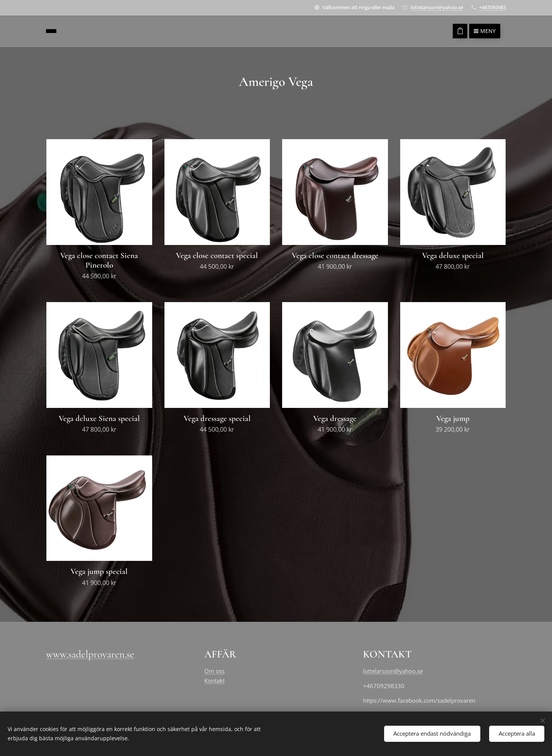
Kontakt (214, 680)
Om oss (214, 671)
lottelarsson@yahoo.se (437, 7)
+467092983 (493, 7)
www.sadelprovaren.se (90, 654)
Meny (485, 31)
